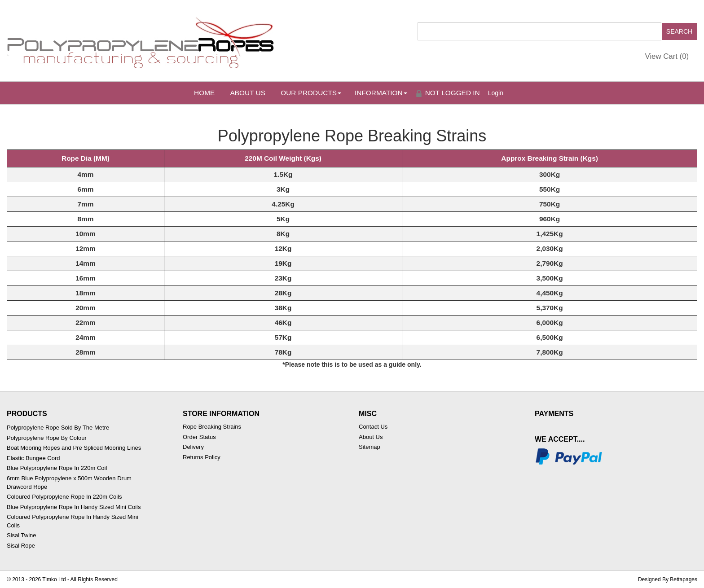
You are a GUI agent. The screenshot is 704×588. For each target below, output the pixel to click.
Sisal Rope (21, 546)
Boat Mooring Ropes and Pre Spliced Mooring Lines (74, 448)
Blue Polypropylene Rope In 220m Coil (57, 468)
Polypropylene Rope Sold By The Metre (58, 428)
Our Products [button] (311, 93)
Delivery (193, 447)
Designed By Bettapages (668, 579)
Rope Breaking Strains (212, 427)
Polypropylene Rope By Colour (47, 438)
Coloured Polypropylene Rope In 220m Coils (64, 497)
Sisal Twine (22, 535)
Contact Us (373, 427)
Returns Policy (202, 457)
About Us (248, 93)
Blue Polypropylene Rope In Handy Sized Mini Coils (74, 507)
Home (204, 93)
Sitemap (370, 447)
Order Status (199, 437)
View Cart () (667, 56)
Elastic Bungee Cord (33, 458)
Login (496, 93)
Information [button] (381, 93)
